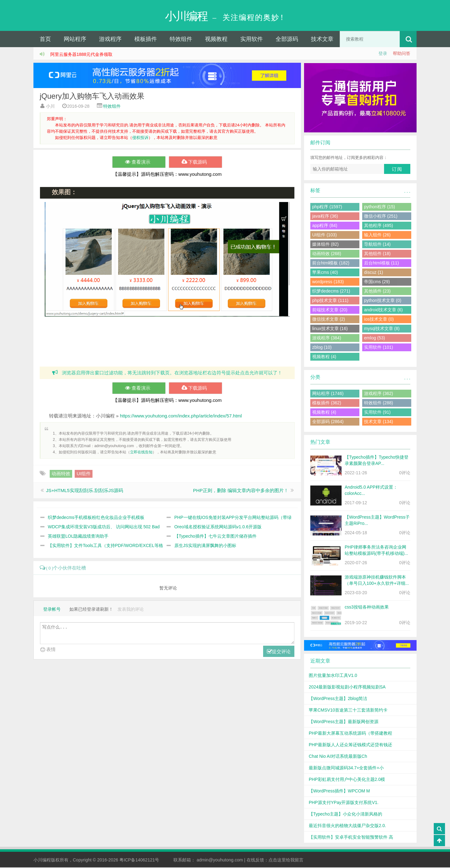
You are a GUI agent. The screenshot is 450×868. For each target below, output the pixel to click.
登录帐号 (52, 610)
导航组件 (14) (377, 245)
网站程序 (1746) (328, 394)
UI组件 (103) (325, 235)
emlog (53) (375, 338)
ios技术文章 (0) (379, 320)
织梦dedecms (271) (331, 292)
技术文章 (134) (379, 422)
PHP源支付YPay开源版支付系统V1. (344, 803)
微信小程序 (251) (381, 217)
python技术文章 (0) (383, 301)
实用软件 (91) (377, 413)
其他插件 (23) (377, 292)
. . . (407, 192)
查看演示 (139, 163)
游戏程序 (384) (327, 338)
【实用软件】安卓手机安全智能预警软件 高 (351, 838)
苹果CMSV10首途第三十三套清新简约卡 (348, 711)
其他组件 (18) (377, 254)
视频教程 (216, 40)
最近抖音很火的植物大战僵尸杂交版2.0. (347, 826)
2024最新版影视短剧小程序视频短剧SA (347, 688)
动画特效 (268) (327, 254)
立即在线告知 (141, 453)
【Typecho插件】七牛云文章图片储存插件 (215, 537)
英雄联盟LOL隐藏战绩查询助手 (78, 537)
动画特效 (61, 474)
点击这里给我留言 (286, 861)
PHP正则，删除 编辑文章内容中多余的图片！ (241, 491)
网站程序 (75, 40)
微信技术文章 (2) (329, 320)
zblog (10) (322, 348)
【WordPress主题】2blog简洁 (338, 699)
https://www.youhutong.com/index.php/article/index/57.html (181, 416)
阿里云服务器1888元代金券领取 (81, 55)
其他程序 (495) (379, 226)
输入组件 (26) (377, 235)
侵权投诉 (140, 138)
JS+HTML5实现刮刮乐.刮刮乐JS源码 (85, 491)
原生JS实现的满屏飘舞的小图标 (205, 546)
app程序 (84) (325, 226)
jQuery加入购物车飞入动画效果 (92, 97)
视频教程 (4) (324, 357)
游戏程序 (110, 40)
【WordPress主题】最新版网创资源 (344, 722)
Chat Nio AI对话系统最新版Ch (338, 757)
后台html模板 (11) (381, 264)
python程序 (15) (380, 207)
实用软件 (252, 40)
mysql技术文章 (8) (382, 329)
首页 (45, 40)
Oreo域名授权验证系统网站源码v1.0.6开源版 (218, 527)
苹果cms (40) (325, 273)
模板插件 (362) (327, 403)
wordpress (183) (328, 282)
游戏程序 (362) (379, 394)
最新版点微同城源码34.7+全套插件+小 (346, 768)
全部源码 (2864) (328, 422)
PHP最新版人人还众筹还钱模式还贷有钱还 (350, 745)
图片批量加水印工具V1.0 (333, 676)
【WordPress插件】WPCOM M (339, 792)
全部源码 (287, 40)
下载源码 (195, 163)
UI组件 (84, 474)
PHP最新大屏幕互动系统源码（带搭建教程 (350, 734)
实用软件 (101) (379, 348)
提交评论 (279, 652)
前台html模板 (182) (331, 264)
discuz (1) (374, 273)
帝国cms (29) (377, 282)
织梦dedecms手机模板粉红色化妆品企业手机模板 (96, 518)
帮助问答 (402, 54)
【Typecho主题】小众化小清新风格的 (345, 815)
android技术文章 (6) (383, 310)
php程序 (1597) (327, 207)
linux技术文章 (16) (330, 329)
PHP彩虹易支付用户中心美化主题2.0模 (347, 780)
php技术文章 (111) (330, 301)
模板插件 (146, 40)
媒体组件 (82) (325, 245)
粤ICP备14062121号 (139, 861)
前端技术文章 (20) (330, 310)
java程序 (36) (325, 217)
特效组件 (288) (379, 403)
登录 (383, 54)
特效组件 (181, 40)
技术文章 (322, 40)
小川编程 (42, 861)
